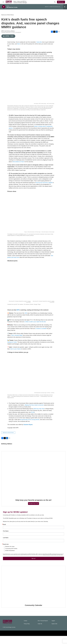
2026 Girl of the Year (39, 410)
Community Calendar (33, 613)
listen (19, 45)
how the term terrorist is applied (44, 184)
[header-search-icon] (55, 2)
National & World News (8, 16)
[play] (4, 7)
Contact (25, 629)
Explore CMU (54, 632)
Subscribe (39, 43)
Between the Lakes (10, 552)
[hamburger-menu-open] (3, 2)
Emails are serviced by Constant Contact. (50, 560)
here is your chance (16, 350)
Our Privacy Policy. (60, 560)
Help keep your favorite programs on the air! (34, 503)
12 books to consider (41, 330)
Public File (40, 632)
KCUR (33, 414)
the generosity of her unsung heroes (30, 421)
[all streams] (65, 7)
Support (53, 629)
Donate (62, 2)
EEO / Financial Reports (43, 629)
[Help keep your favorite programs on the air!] (33, 477)
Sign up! (34, 564)
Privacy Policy (27, 632)
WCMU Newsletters (10, 556)
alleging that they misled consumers (34, 406)
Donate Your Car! (33, 506)
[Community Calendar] (33, 592)
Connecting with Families (11, 554)
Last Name (6, 543)
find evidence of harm (18, 163)
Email (4, 530)
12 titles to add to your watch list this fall (35, 323)
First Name (6, 536)
